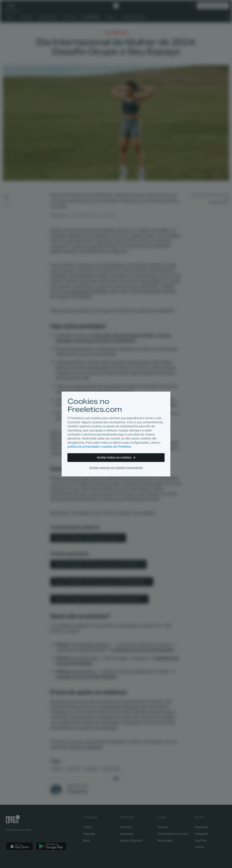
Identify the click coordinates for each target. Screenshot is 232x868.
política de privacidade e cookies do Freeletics (99, 447)
